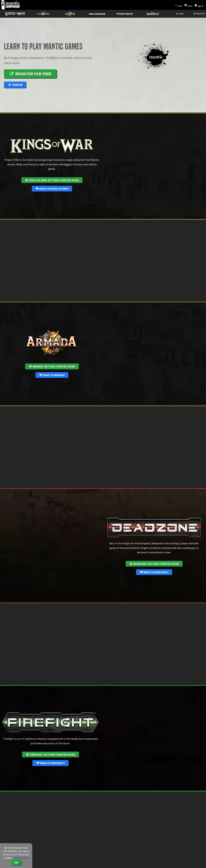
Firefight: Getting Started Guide (51, 754)
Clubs (180, 14)
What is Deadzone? (154, 572)
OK (16, 862)
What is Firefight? (51, 763)
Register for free (30, 74)
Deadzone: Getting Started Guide (154, 564)
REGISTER (199, 14)
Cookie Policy (21, 858)
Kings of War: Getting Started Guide (52, 180)
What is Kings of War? (52, 189)
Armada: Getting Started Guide (52, 366)
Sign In (15, 85)
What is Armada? (52, 375)
